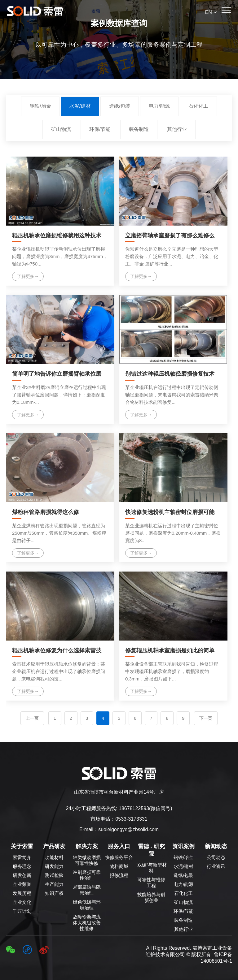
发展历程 (22, 893)
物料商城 (119, 866)
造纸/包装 (120, 106)
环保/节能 (100, 129)
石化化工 (198, 106)
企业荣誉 (22, 884)
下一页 (206, 718)
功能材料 (54, 857)
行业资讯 (216, 866)
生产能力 (54, 884)
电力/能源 (159, 106)
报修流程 (119, 875)
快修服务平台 (119, 857)
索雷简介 (22, 857)
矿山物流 (61, 129)
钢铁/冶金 (40, 106)
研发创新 (22, 875)
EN (211, 12)
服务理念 (22, 866)
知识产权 (54, 893)
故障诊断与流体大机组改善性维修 (87, 923)
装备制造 (139, 129)
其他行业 (177, 129)
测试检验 (54, 875)
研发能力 (54, 866)
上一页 (32, 718)
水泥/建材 (80, 106)
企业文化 (22, 902)
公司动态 (216, 857)
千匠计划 (22, 911)
